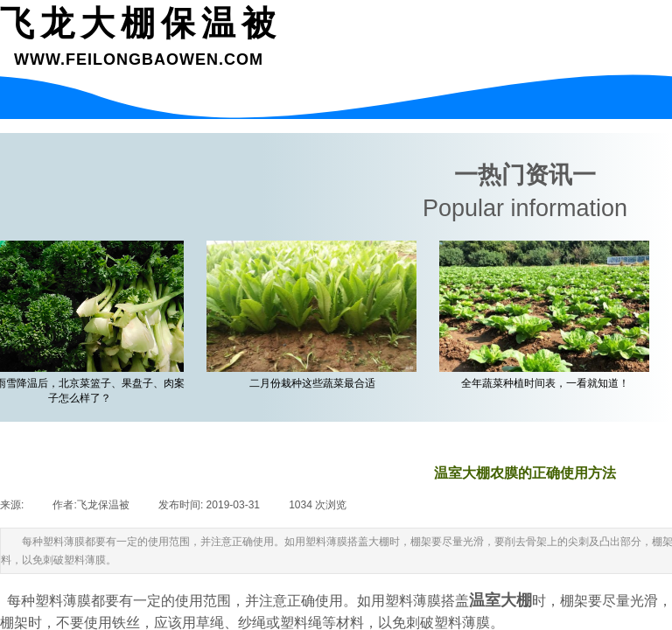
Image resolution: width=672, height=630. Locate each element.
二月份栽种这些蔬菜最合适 (315, 383)
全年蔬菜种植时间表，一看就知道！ (548, 383)
